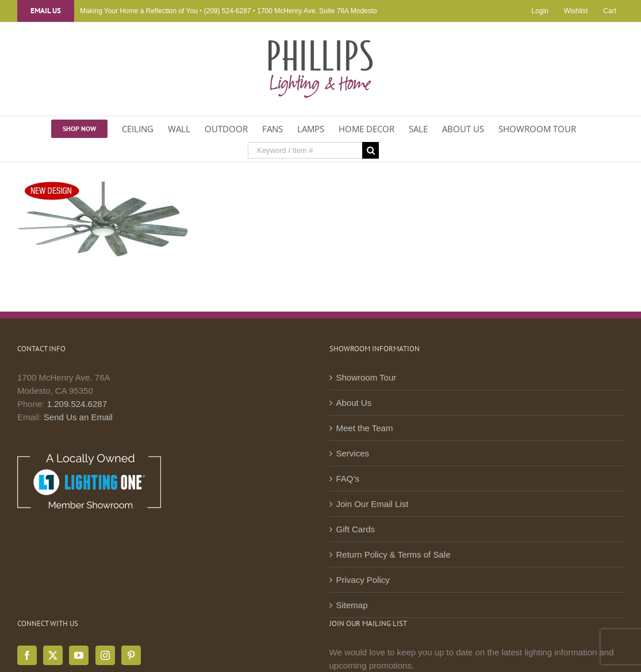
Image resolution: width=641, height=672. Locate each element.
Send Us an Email (78, 417)
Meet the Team (365, 428)
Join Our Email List (373, 504)
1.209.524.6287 (77, 404)
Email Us (46, 11)
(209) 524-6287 (227, 11)
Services (353, 453)
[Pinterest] (131, 655)
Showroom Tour (366, 377)
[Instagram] (105, 655)
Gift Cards (356, 529)
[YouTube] (79, 655)
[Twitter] (53, 655)
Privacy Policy (363, 580)
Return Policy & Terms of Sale (394, 554)
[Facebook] (27, 655)
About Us (354, 403)
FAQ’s (348, 479)
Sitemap (352, 605)
